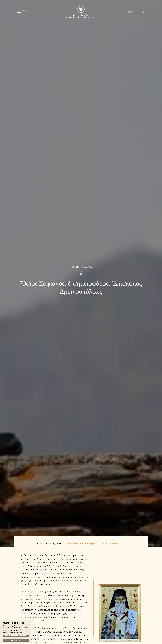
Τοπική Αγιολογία (54, 543)
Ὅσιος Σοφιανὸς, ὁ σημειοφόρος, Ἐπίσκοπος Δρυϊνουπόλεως (95, 543)
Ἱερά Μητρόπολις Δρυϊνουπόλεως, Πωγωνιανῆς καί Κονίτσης (81, 12)
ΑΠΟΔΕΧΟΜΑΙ (16, 641)
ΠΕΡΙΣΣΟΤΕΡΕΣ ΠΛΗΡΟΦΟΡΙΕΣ (16, 636)
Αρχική (40, 543)
